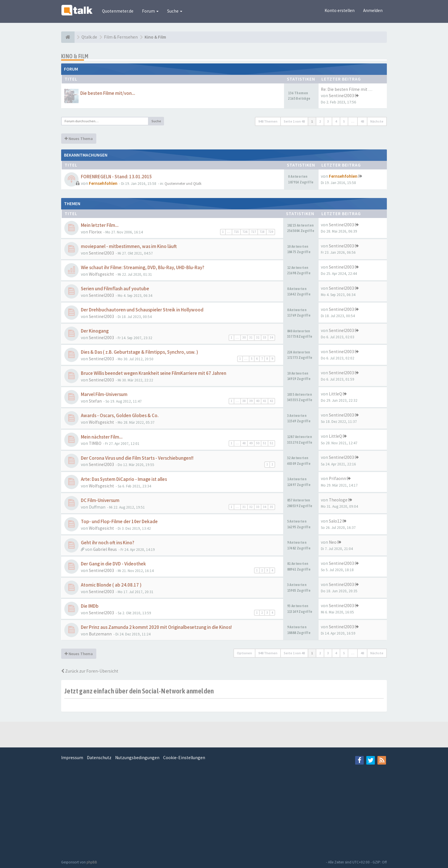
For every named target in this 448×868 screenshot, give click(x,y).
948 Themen (268, 121)
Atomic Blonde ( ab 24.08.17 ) (111, 585)
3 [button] (328, 121)
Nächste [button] (377, 121)
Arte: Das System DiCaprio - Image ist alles (124, 479)
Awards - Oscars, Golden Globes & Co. (120, 416)
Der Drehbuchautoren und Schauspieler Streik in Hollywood (142, 310)
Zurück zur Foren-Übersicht (90, 671)
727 (253, 232)
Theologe (338, 500)
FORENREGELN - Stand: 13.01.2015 (116, 177)
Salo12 (335, 521)
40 (258, 401)
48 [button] (362, 121)
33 (265, 337)
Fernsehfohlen (103, 183)
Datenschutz (99, 758)
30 (244, 337)
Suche (175, 11)
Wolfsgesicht (101, 274)
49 (251, 443)
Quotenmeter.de (118, 11)
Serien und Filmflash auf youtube (115, 289)
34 (271, 337)
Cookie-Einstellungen (184, 758)
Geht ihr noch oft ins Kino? (108, 543)
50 (258, 443)
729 (271, 232)
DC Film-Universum (100, 500)
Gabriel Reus (105, 549)
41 (265, 401)
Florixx (95, 232)
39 (251, 401)
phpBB (92, 862)
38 (244, 401)
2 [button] (320, 121)
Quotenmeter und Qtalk (183, 184)
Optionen (244, 653)
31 (251, 337)
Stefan (95, 401)
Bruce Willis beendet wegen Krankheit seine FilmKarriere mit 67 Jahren (154, 373)
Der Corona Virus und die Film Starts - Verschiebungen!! (137, 458)
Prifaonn (337, 478)
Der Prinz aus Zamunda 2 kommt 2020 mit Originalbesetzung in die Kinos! (156, 627)
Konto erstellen (340, 10)
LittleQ (335, 394)
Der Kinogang (95, 331)
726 (245, 232)
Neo (333, 542)
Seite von (294, 121)
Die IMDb (90, 606)
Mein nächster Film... (102, 437)
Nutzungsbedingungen (137, 758)
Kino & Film (75, 56)
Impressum (72, 758)
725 (236, 232)
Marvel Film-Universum (104, 394)
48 (244, 443)
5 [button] (344, 121)
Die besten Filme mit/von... (108, 93)
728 (262, 232)
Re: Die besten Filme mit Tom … (351, 89)
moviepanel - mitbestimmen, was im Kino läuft (129, 246)
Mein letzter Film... (100, 225)
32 (258, 337)
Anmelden (373, 10)
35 (271, 507)
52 (271, 443)
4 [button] (336, 121)
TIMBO (95, 443)
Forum (150, 11)
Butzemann (100, 634)
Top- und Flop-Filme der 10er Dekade (119, 522)
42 (271, 401)
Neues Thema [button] (79, 139)
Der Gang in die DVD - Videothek (113, 564)
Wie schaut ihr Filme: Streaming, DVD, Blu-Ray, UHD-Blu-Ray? (143, 268)
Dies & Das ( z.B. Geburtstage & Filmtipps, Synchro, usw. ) (139, 352)
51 (265, 443)
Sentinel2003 (341, 96)
